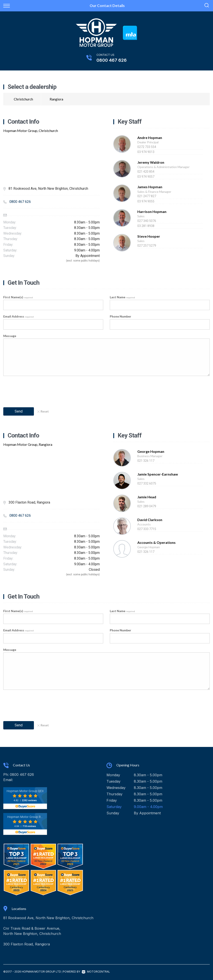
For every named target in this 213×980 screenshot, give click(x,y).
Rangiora (56, 99)
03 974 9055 (146, 201)
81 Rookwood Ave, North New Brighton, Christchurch (48, 918)
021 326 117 (146, 461)
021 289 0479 (147, 506)
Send (19, 411)
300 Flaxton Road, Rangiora (27, 944)
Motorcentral (96, 972)
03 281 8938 (146, 226)
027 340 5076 (147, 221)
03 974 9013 (146, 152)
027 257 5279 (147, 246)
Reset (43, 411)
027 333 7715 (147, 529)
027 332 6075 (147, 483)
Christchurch (23, 99)
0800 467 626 (112, 60)
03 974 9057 (146, 177)
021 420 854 (146, 172)
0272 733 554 (147, 147)
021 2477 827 (147, 196)
